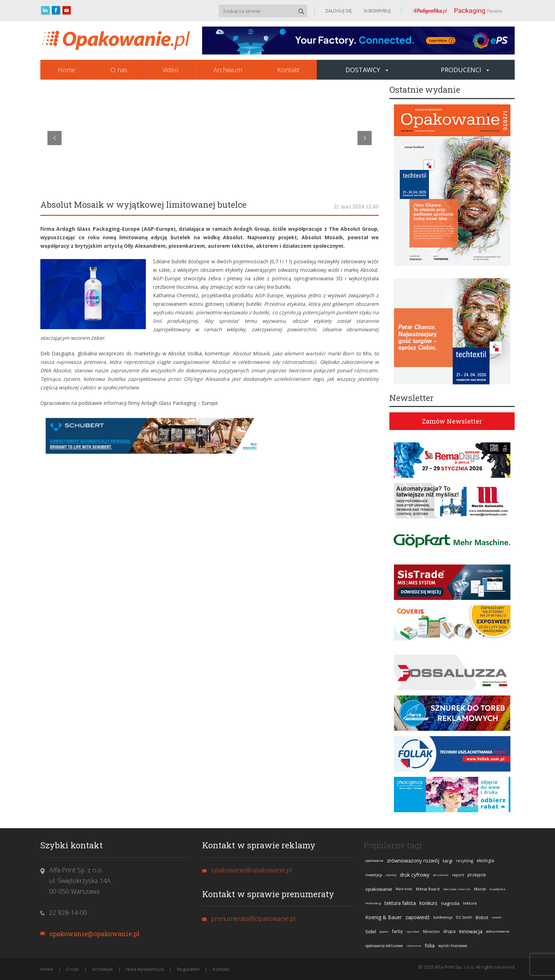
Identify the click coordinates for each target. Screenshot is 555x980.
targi (448, 861)
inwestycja (374, 875)
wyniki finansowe (453, 946)
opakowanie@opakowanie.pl (95, 934)
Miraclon (431, 931)
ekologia (485, 861)
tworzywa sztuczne (457, 889)
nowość (497, 917)
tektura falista (400, 903)
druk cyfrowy (415, 875)
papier (384, 931)
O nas (119, 70)
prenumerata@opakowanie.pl (253, 918)
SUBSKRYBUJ (376, 11)
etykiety (391, 875)
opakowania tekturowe (384, 946)
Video (170, 70)
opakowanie (379, 889)
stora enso (414, 945)
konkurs (428, 903)
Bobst (482, 917)
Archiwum (228, 70)
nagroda (450, 903)
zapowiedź (417, 917)
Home (67, 70)
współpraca (497, 889)
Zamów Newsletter (452, 421)
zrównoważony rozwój (413, 861)
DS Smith (464, 917)
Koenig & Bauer (384, 917)
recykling (465, 861)
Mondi (480, 889)
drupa (449, 931)
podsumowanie (498, 931)
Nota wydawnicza (145, 969)
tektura (470, 903)
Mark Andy (404, 889)
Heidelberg (373, 903)
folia (430, 945)
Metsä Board (428, 889)
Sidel (371, 932)
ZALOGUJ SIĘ (339, 11)
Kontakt (288, 70)
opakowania (374, 861)
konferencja (443, 917)
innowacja (471, 931)
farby (397, 931)
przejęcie (477, 875)
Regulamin (188, 969)
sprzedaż (413, 931)
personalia (441, 875)
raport (458, 875)
